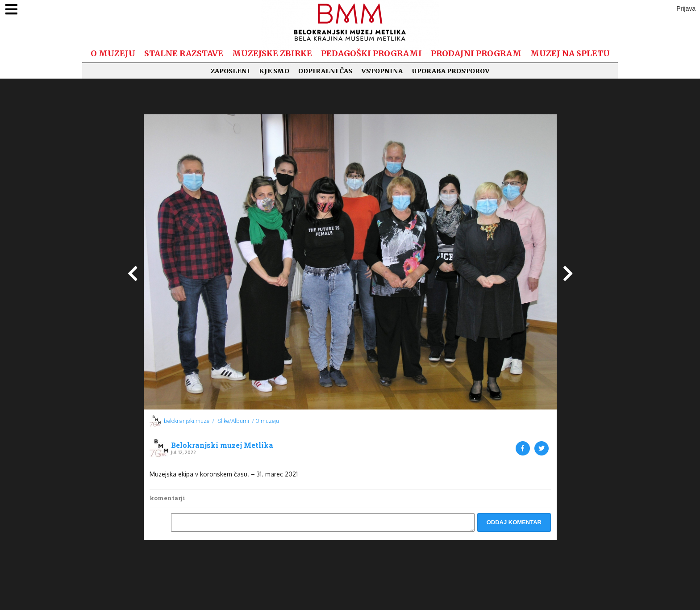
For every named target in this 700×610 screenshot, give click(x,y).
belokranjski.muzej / (189, 421)
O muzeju (113, 53)
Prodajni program (476, 53)
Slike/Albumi (233, 421)
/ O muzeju (265, 421)
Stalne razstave (184, 53)
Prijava (686, 8)
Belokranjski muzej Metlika (222, 445)
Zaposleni (230, 71)
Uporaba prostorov (451, 71)
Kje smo (274, 71)
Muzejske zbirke (272, 53)
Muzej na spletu (570, 53)
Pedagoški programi (371, 53)
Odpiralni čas (325, 71)
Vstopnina (382, 71)
